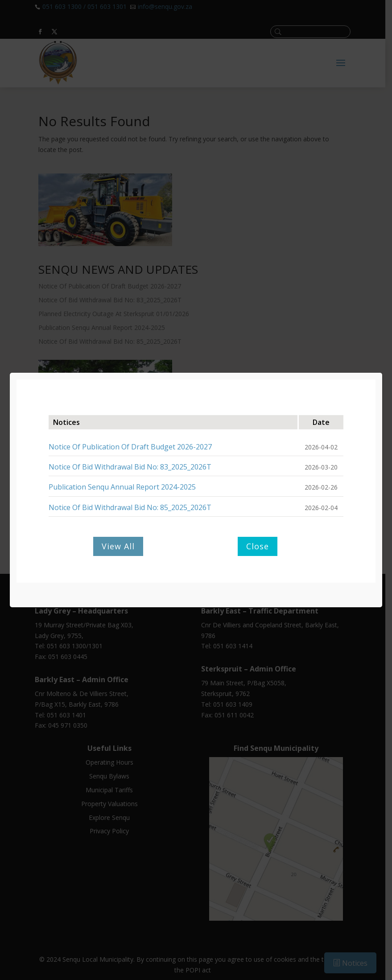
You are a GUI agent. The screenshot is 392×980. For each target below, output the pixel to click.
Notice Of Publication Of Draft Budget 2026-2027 (130, 447)
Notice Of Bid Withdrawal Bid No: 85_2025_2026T (130, 507)
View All (118, 546)
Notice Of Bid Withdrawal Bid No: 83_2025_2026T (130, 467)
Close (258, 546)
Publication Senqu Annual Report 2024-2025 (122, 487)
